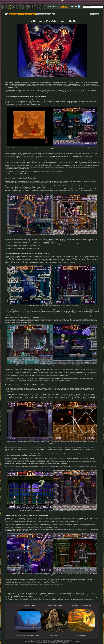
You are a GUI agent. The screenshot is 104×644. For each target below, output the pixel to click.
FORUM (56, 7)
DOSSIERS (73, 7)
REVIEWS (64, 7)
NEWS (50, 7)
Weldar (94, 14)
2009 (54, 14)
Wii (7, 14)
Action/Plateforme (44, 14)
